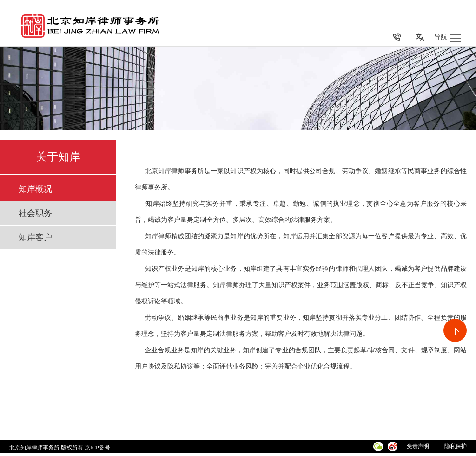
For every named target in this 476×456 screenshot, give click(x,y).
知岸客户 (35, 237)
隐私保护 (456, 446)
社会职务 (35, 213)
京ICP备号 (98, 448)
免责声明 (418, 446)
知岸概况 (35, 189)
